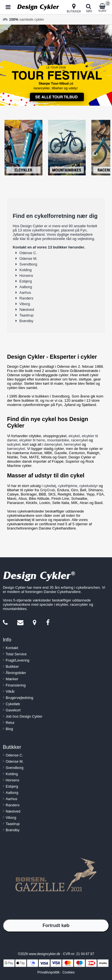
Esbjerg (26, 281)
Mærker (12, 679)
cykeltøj (50, 486)
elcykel (74, 436)
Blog (9, 729)
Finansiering (16, 685)
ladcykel (14, 444)
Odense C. (28, 253)
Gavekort (13, 710)
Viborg (25, 304)
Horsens (26, 276)
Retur (10, 723)
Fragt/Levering (18, 660)
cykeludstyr (88, 486)
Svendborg (28, 264)
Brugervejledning (20, 698)
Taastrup (27, 315)
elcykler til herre (32, 440)
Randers (26, 298)
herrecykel (72, 444)
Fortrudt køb (56, 925)
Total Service (16, 654)
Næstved (27, 310)
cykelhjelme (68, 486)
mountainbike (58, 440)
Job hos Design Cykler (24, 716)
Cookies (69, 972)
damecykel (53, 444)
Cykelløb (13, 704)
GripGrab (47, 490)
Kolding (26, 270)
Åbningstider (16, 673)
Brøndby (26, 321)
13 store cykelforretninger (38, 230)
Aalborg (26, 287)
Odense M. (29, 259)
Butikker (12, 667)
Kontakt (12, 648)
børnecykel (16, 449)
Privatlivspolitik (49, 972)
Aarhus (25, 293)
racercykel (79, 440)
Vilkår (10, 691)
